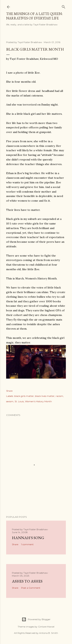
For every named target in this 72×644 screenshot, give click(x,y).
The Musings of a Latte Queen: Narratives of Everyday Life (34, 16)
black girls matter (24, 396)
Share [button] (9, 391)
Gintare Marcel (46, 627)
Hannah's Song (28, 538)
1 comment (27, 544)
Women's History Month (38, 401)
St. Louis (19, 401)
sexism (10, 401)
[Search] (64, 6)
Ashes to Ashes (27, 581)
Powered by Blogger (36, 619)
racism (59, 396)
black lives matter (45, 396)
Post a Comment (31, 588)
